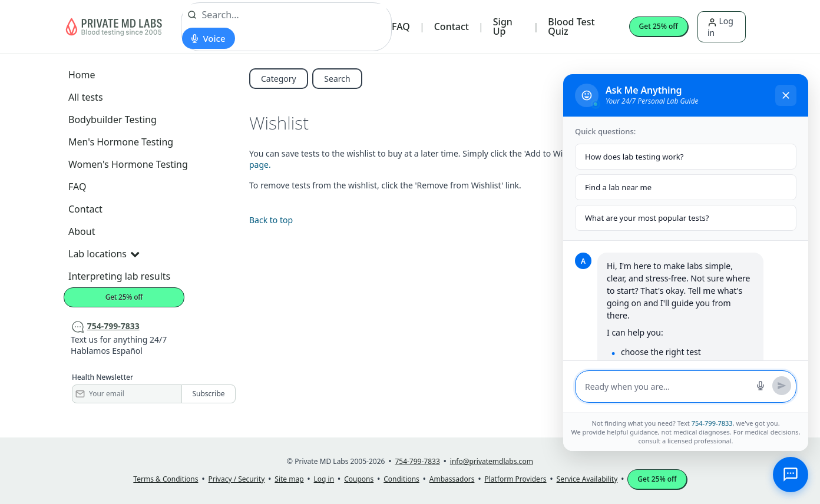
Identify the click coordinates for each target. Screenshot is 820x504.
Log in (720, 26)
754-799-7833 (712, 423)
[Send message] (782, 386)
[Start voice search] (208, 38)
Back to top (271, 220)
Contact (452, 26)
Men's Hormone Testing (121, 142)
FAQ (401, 26)
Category (279, 79)
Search (337, 79)
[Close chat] (786, 95)
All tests (86, 97)
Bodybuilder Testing (113, 120)
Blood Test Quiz (571, 26)
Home (82, 75)
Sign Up (503, 26)
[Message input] (667, 387)
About (82, 231)
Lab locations (104, 254)
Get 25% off (659, 26)
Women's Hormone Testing (128, 164)
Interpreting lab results (119, 276)
